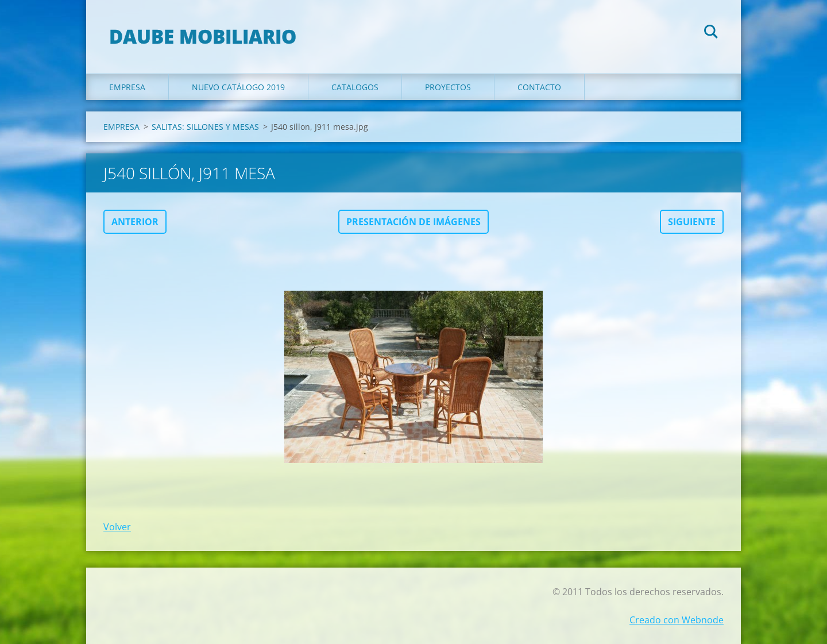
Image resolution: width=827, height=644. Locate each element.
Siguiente (692, 222)
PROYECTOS (448, 87)
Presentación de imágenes (413, 222)
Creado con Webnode (677, 620)
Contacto (539, 87)
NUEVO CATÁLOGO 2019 (238, 87)
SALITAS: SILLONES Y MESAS (205, 127)
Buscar (711, 33)
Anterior (135, 222)
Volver (117, 527)
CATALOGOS (355, 87)
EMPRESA (127, 87)
